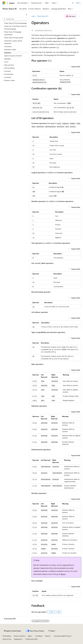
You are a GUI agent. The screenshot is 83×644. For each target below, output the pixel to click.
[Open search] (73, 3)
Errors (63, 574)
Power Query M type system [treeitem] (14, 38)
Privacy (47, 636)
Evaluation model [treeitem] (10, 49)
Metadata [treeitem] (8, 59)
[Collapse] (26, 14)
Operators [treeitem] (8, 53)
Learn (33, 16)
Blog (29, 636)
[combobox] (15, 19)
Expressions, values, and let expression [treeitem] (13, 42)
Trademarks (18, 639)
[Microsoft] (4, 3)
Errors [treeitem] (6, 62)
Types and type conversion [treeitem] (13, 56)
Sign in (78, 3)
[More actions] (79, 16)
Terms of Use (7, 639)
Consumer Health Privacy (62, 636)
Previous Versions (20, 636)
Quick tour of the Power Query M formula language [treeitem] (15, 27)
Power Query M (43, 16)
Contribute (39, 636)
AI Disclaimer (7, 636)
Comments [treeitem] (8, 46)
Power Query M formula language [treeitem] (16, 23)
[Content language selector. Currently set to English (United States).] (12, 631)
